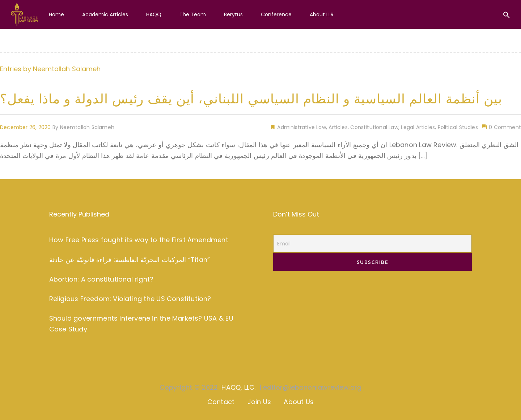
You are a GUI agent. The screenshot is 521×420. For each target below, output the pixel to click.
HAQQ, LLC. (238, 387)
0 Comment (504, 127)
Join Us (259, 402)
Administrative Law (301, 127)
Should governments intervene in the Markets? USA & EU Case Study (141, 324)
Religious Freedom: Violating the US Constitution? (130, 299)
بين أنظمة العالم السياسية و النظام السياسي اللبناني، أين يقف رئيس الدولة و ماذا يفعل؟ (251, 99)
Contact (221, 402)
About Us (299, 402)
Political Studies (458, 127)
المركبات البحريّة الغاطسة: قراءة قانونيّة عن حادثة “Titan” (130, 260)
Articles (338, 127)
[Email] (372, 244)
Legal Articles (418, 127)
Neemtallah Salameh (67, 69)
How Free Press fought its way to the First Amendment (139, 240)
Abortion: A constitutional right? (101, 279)
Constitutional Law (374, 127)
